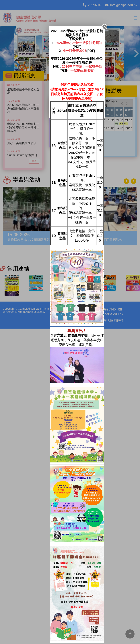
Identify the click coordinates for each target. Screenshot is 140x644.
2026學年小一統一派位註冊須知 (79, 43)
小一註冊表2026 (74, 51)
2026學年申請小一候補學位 (82, 66)
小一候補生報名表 (80, 71)
